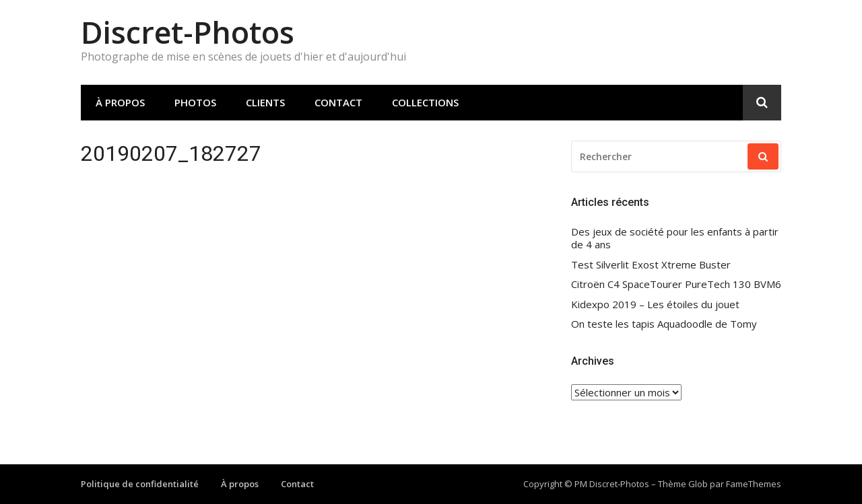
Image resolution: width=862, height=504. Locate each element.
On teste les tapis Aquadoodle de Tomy (664, 324)
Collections (425, 102)
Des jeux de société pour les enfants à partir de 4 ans (675, 239)
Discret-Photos (188, 32)
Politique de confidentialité (140, 484)
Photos (195, 102)
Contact (338, 102)
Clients (265, 102)
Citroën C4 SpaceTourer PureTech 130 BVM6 (676, 284)
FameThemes (754, 484)
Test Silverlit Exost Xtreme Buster (651, 265)
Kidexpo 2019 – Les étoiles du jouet (655, 304)
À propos (120, 102)
